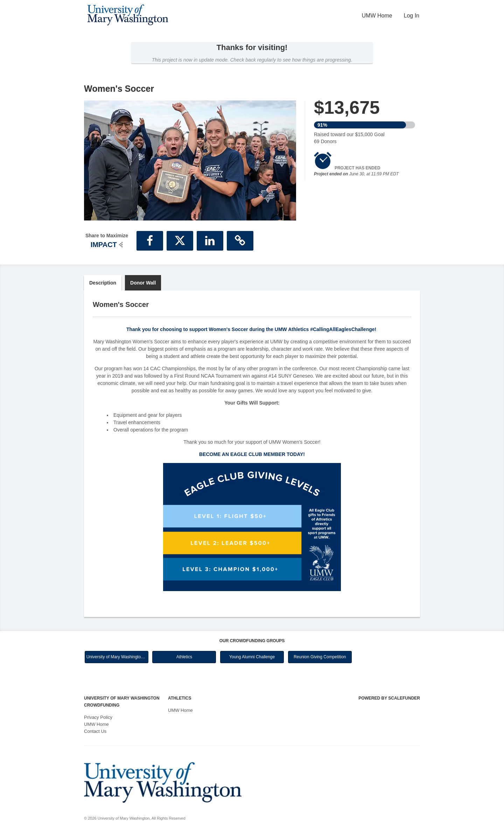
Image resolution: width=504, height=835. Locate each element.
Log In (412, 16)
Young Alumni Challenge (252, 657)
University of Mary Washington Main (117, 657)
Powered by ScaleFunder (389, 698)
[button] (150, 241)
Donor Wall (143, 283)
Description (103, 283)
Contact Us (95, 731)
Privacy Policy (98, 717)
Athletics (184, 657)
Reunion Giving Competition (320, 657)
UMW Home (377, 16)
